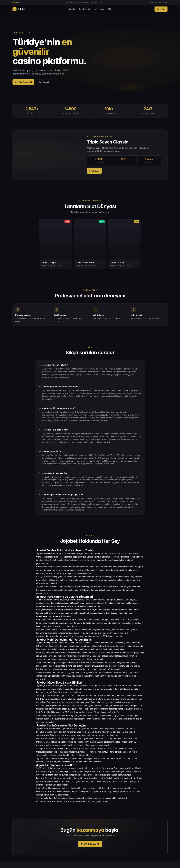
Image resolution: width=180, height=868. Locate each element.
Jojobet (19, 9)
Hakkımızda (99, 9)
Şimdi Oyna (94, 171)
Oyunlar (72, 9)
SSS (110, 9)
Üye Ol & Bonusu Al (23, 82)
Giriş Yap (161, 9)
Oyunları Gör (44, 82)
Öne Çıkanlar (85, 9)
